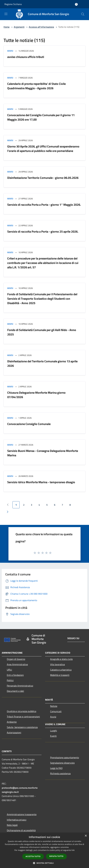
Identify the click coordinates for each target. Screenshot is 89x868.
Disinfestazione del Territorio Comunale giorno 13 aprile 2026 (42, 363)
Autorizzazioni (14, 732)
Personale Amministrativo (20, 686)
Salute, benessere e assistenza (22, 727)
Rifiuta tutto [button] (56, 856)
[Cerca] (83, 14)
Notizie (54, 706)
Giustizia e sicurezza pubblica (22, 711)
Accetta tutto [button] (33, 856)
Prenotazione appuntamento (65, 757)
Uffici (9, 670)
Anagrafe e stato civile (61, 659)
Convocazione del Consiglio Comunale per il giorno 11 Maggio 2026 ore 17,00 (41, 117)
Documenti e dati (15, 691)
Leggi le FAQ (56, 768)
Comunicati (56, 711)
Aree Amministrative (17, 664)
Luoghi (54, 731)
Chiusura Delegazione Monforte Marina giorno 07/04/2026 (36, 395)
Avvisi (10, 51)
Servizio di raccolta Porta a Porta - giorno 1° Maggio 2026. (44, 205)
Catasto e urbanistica (61, 670)
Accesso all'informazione (41, 27)
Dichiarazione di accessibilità (21, 830)
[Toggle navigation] (6, 14)
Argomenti (19, 27)
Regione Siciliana (13, 4)
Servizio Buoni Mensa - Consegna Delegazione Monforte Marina (43, 453)
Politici (10, 680)
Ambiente (12, 722)
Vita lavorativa (57, 664)
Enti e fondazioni (15, 675)
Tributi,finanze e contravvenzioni (23, 717)
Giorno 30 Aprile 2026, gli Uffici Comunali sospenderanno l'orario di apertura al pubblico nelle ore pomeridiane (43, 149)
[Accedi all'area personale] (76, 4)
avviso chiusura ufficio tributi (26, 57)
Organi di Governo (16, 659)
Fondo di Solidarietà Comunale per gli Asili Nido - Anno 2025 (42, 332)
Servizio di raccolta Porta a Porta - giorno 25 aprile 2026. (43, 231)
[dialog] (44, 850)
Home (7, 27)
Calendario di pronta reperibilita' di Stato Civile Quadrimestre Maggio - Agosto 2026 (36, 86)
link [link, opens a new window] (73, 850)
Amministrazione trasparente (22, 814)
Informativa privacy (17, 820)
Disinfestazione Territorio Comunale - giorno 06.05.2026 (43, 178)
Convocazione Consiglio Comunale (29, 424)
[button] (44, 863)
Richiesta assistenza (60, 773)
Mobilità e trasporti (60, 675)
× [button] (86, 836)
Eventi (53, 736)
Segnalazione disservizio (62, 763)
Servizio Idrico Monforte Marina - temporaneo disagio (41, 482)
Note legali (12, 825)
